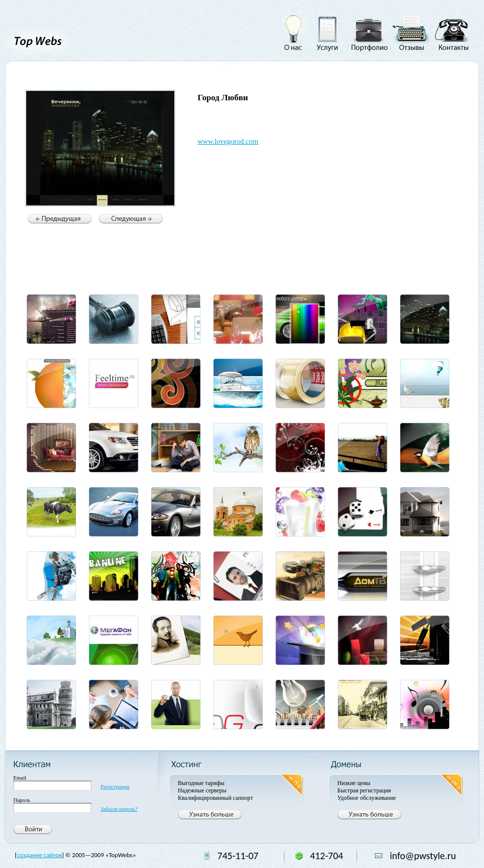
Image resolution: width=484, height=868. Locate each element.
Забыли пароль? (119, 809)
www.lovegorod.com (228, 141)
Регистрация (115, 786)
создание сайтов (39, 855)
